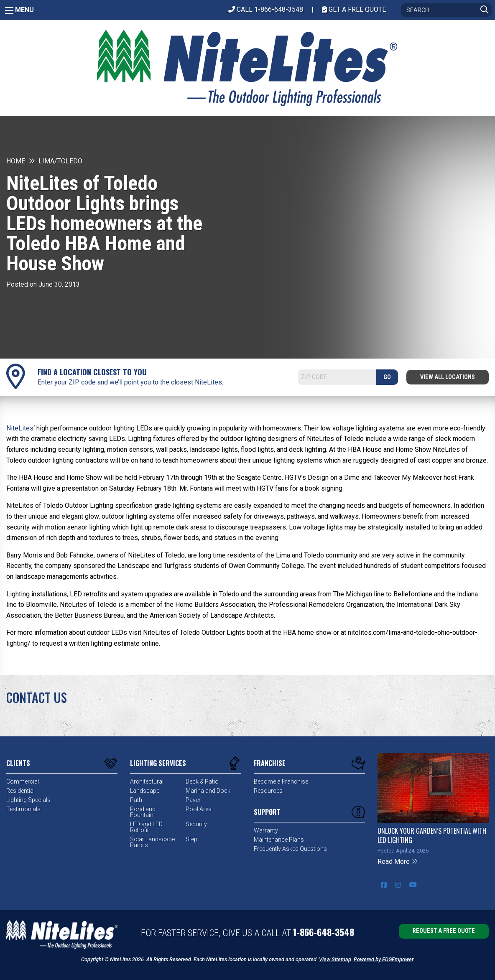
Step (191, 839)
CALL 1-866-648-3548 (266, 9)
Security (196, 824)
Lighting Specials (28, 800)
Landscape (145, 791)
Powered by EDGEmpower (383, 959)
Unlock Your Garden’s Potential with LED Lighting (432, 835)
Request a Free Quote (444, 931)
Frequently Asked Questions (290, 849)
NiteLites (20, 428)
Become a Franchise (281, 781)
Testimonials (23, 809)
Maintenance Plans (279, 840)
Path (136, 800)
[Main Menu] (9, 10)
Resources (268, 791)
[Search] (446, 10)
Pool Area (199, 809)
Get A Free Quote (354, 9)
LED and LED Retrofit (146, 827)
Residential (20, 791)
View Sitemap (335, 959)
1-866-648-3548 (324, 932)
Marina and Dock (208, 791)
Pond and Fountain (143, 812)
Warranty (266, 830)
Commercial (23, 781)
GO (387, 377)
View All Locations (448, 377)
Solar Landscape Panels (152, 842)
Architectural (147, 781)
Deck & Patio (202, 781)
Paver (193, 800)
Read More (398, 862)
